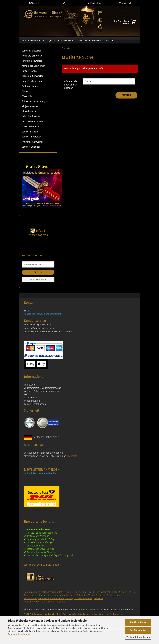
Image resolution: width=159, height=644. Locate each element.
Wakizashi (27, 98)
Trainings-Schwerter (32, 143)
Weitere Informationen (138, 637)
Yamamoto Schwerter (33, 67)
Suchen (126, 97)
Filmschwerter (29, 113)
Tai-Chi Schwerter (31, 118)
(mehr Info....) (73, 458)
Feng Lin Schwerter (89, 40)
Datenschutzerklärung (19, 634)
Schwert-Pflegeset (31, 138)
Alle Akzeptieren (138, 622)
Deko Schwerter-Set (32, 123)
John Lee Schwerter (61, 40)
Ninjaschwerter (30, 108)
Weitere (110, 40)
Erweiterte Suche (38, 281)
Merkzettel (125, 3)
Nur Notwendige (138, 630)
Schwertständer (30, 133)
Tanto (25, 93)
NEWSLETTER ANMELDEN (42, 471)
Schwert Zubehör (31, 148)
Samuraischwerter (33, 40)
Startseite (34, 3)
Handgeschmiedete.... (33, 83)
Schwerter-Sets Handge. (35, 103)
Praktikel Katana (30, 88)
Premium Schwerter (32, 78)
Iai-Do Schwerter (31, 128)
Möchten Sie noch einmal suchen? (71, 86)
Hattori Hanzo (29, 73)
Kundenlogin (95, 3)
